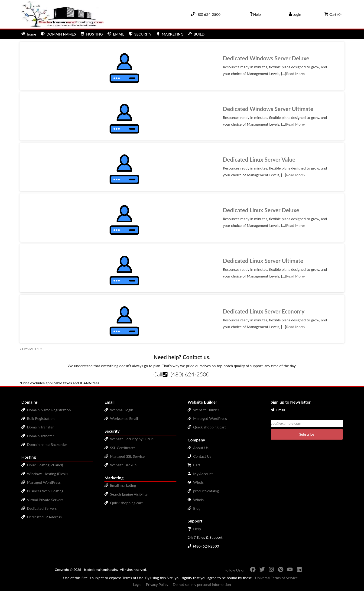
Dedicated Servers (42, 508)
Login (295, 14)
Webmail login (122, 410)
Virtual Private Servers (45, 500)
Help (197, 529)
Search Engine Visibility (129, 494)
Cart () (333, 14)
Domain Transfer (40, 427)
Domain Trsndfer (41, 436)
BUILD (196, 34)
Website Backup (123, 465)
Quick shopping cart (126, 503)
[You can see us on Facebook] (251, 570)
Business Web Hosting (45, 491)
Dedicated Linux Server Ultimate (263, 261)
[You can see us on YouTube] (288, 570)
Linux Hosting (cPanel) (45, 465)
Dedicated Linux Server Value (259, 159)
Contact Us (202, 456)
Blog (197, 508)
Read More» (296, 73)
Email (278, 410)
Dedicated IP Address (44, 517)
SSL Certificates (123, 448)
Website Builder (206, 410)
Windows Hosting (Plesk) (47, 474)
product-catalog (206, 491)
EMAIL (116, 34)
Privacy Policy (157, 584)
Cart (197, 465)
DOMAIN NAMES (58, 34)
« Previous (28, 349)
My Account (203, 474)
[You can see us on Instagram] (270, 570)
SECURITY (140, 34)
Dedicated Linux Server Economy (264, 311)
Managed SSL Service (127, 456)
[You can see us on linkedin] (297, 570)
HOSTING (92, 34)
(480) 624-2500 (190, 374)
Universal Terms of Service (276, 578)
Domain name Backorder (47, 444)
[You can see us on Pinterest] (279, 570)
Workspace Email (124, 418)
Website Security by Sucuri (132, 439)
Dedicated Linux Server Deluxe (261, 210)
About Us (201, 448)
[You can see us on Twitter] (260, 570)
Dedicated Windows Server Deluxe (266, 58)
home (29, 34)
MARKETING (170, 34)
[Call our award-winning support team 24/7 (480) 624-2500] (255, 14)
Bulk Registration (41, 418)
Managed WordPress (44, 482)
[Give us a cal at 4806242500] (206, 14)
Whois (198, 482)
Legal (137, 584)
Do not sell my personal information (202, 584)
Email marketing (123, 485)
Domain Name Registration (49, 410)
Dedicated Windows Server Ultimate (268, 109)
